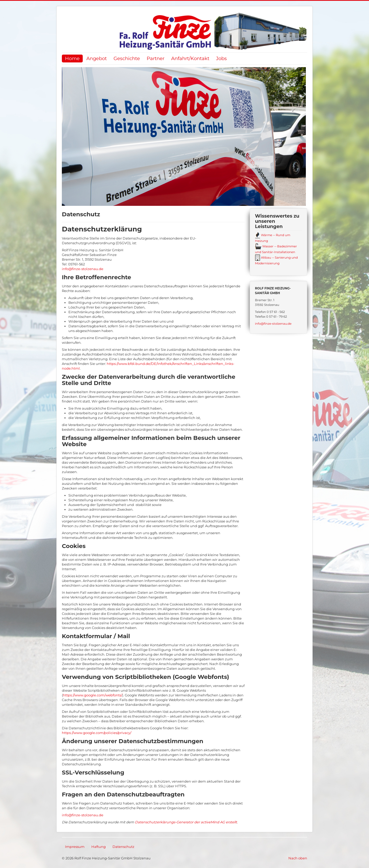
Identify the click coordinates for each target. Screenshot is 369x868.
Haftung (99, 847)
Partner (156, 58)
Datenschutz (123, 847)
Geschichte (127, 58)
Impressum (75, 847)
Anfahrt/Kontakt (190, 58)
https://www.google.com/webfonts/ (93, 695)
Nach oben (298, 858)
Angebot (97, 58)
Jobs (221, 58)
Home (72, 58)
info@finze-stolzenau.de (83, 269)
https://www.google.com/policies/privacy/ (97, 733)
